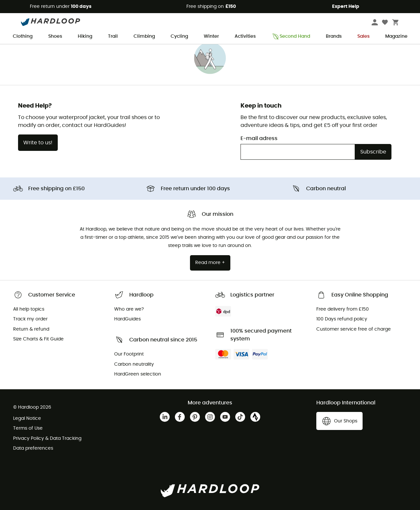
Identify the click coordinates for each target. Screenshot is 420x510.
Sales (363, 36)
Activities (245, 36)
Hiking (85, 36)
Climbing (144, 36)
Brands (334, 36)
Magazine (396, 36)
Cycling (179, 36)
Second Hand (291, 37)
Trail (113, 36)
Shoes (55, 36)
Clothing (23, 36)
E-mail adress (259, 138)
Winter (211, 36)
